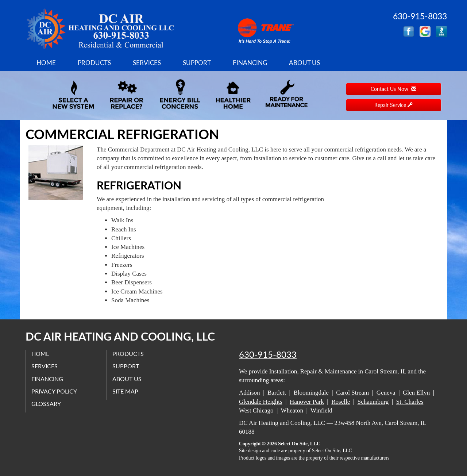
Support (197, 63)
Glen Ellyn (416, 393)
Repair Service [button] (393, 105)
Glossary (46, 404)
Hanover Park (307, 402)
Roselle (341, 402)
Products (94, 63)
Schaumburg (373, 402)
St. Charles (410, 402)
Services (147, 63)
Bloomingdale (311, 393)
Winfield (321, 410)
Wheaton (292, 410)
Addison (250, 393)
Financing (250, 63)
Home (46, 63)
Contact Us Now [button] (393, 89)
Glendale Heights (261, 402)
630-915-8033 (268, 354)
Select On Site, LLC (299, 444)
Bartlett (277, 393)
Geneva (386, 393)
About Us (304, 63)
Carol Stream (352, 393)
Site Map (125, 391)
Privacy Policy (54, 391)
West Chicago (256, 410)
